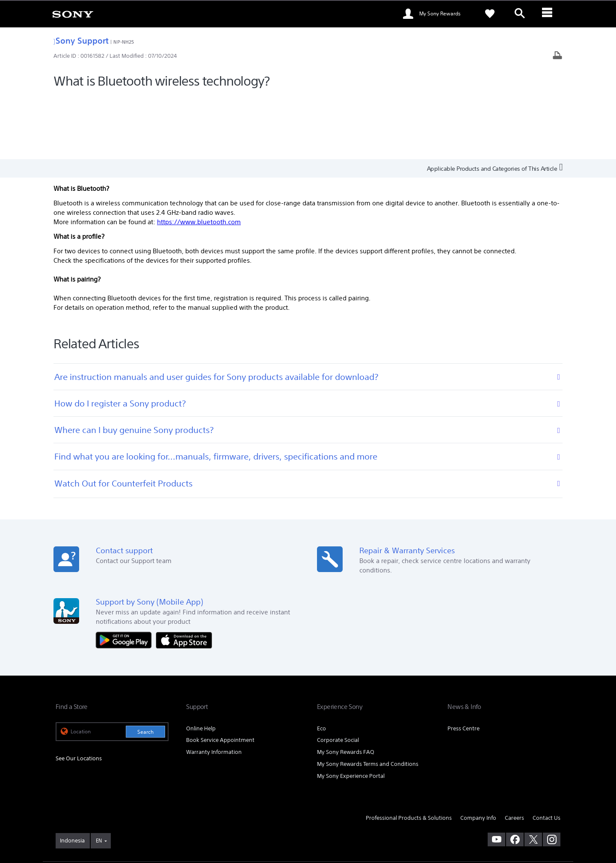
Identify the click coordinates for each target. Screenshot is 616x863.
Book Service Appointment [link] (220, 677)
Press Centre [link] (463, 665)
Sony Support (81, 40)
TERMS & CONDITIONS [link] (81, 816)
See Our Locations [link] (79, 695)
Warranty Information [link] (214, 689)
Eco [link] (321, 665)
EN (99, 777)
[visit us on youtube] (496, 776)
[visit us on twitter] (533, 776)
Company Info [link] (478, 755)
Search (145, 668)
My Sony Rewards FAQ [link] (346, 689)
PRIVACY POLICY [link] (129, 816)
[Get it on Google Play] (126, 576)
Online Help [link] (201, 665)
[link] (73, 14)
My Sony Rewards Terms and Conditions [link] (368, 701)
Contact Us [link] (546, 755)
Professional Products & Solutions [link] (409, 755)
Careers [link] (514, 755)
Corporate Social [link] (338, 677)
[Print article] (557, 56)
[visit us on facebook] (515, 776)
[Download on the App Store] (184, 576)
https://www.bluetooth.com (199, 158)
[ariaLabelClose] (550, 14)
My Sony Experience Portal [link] (351, 713)
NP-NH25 (124, 42)
